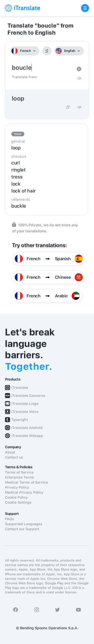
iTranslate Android (27, 428)
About (10, 452)
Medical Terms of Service (26, 482)
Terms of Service (19, 472)
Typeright (20, 420)
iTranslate (20, 388)
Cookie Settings (18, 502)
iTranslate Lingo (25, 404)
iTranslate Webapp (27, 436)
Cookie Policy (16, 497)
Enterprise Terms (20, 477)
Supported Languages (24, 524)
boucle (42, 68)
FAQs (10, 519)
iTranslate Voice (25, 412)
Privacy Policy (17, 487)
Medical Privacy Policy (24, 492)
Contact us (14, 457)
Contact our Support (22, 529)
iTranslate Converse (28, 396)
